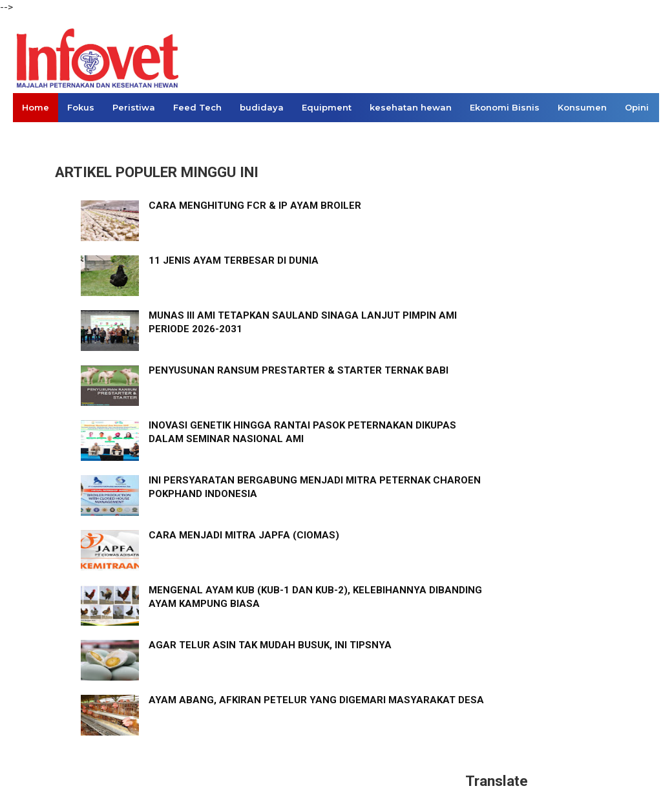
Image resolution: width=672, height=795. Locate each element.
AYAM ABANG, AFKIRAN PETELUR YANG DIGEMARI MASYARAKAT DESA (316, 700)
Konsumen (582, 107)
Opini (637, 107)
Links (34, 136)
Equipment (327, 107)
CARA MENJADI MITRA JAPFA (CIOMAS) (244, 535)
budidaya (262, 107)
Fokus (81, 107)
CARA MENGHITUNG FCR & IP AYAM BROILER (255, 206)
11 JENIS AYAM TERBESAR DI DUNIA (234, 260)
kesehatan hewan (411, 107)
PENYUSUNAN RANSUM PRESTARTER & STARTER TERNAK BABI (299, 370)
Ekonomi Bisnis (505, 107)
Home (36, 107)
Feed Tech (197, 107)
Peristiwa (134, 107)
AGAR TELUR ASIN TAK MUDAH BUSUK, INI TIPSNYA (270, 645)
